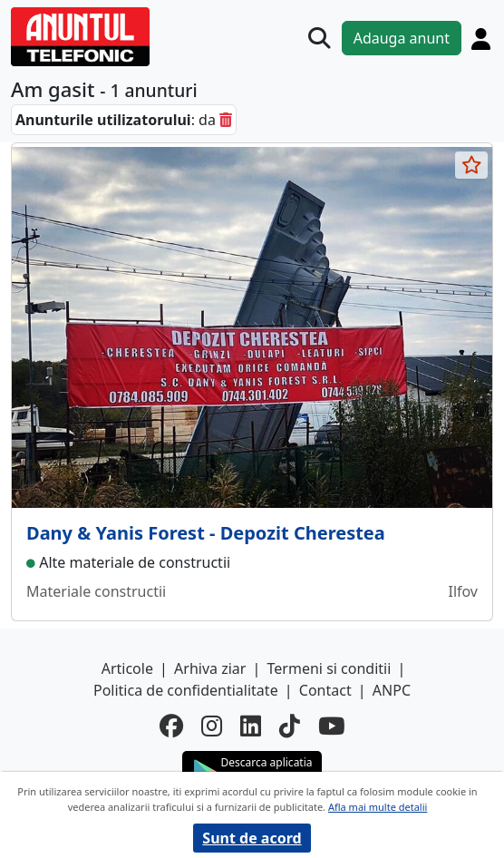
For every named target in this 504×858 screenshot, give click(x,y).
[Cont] (481, 39)
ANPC (392, 690)
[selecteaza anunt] (471, 165)
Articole (127, 668)
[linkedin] (251, 726)
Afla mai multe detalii (378, 807)
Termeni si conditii (330, 668)
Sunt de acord (252, 838)
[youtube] (331, 726)
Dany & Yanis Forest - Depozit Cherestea (206, 533)
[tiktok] (290, 726)
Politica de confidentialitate (186, 690)
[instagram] (212, 726)
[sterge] (226, 120)
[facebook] (171, 726)
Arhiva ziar (210, 668)
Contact (325, 690)
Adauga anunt (402, 38)
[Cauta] (319, 38)
